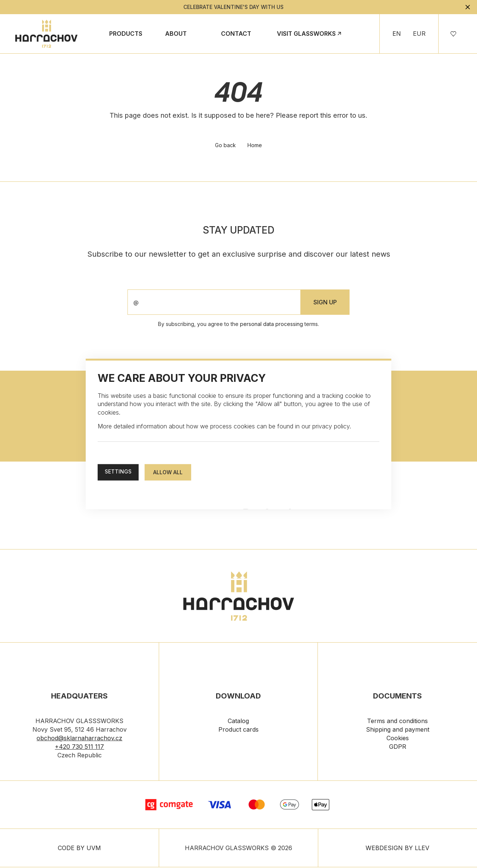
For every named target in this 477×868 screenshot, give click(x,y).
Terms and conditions (397, 722)
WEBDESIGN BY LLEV (397, 849)
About (176, 34)
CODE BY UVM (79, 849)
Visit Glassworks (306, 34)
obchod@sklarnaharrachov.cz (79, 739)
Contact (236, 34)
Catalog (238, 722)
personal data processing (271, 325)
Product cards (238, 731)
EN (397, 34)
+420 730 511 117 (79, 748)
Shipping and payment (398, 731)
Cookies (398, 739)
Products (126, 34)
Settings (118, 471)
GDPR (398, 748)
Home (255, 146)
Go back (225, 146)
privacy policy (331, 426)
